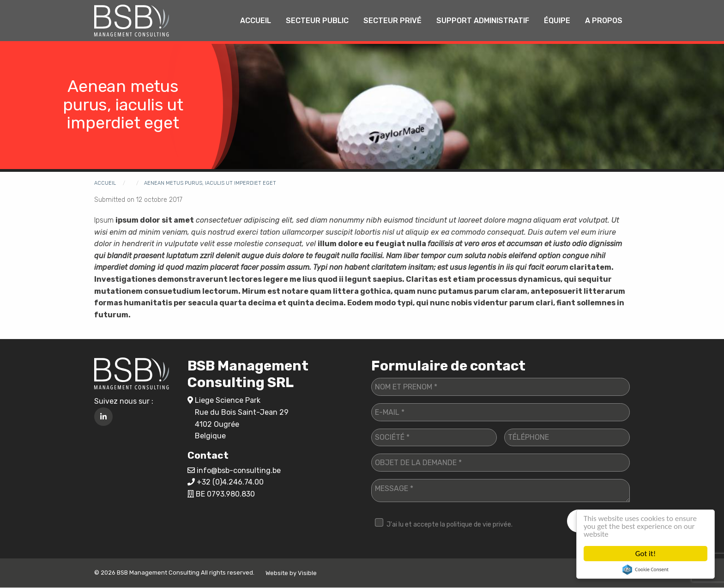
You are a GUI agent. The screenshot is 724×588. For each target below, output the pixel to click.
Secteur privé (392, 21)
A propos (604, 21)
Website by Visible (291, 573)
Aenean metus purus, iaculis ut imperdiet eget (210, 183)
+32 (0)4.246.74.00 (230, 482)
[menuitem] (256, 21)
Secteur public (317, 21)
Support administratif (483, 21)
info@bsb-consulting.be (239, 470)
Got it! (646, 554)
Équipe (557, 21)
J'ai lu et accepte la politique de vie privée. (449, 524)
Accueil (256, 21)
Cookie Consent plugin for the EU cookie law (646, 570)
